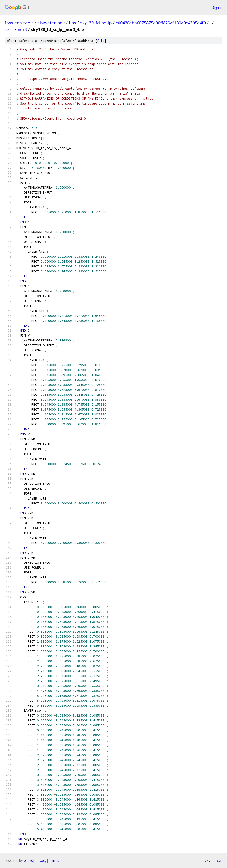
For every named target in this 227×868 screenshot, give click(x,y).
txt (207, 860)
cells (9, 29)
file (101, 41)
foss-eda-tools (19, 23)
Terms (54, 861)
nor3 (22, 29)
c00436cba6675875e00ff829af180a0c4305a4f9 (161, 23)
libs (73, 23)
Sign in (217, 7)
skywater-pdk (51, 23)
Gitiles (28, 861)
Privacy (41, 861)
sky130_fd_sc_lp (96, 23)
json (219, 860)
